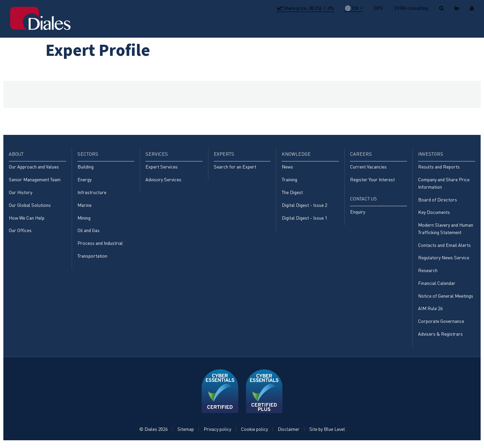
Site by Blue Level (327, 433)
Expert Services (162, 167)
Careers (377, 26)
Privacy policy (217, 433)
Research (428, 273)
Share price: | (305, 8)
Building (85, 167)
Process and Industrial (100, 245)
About (208, 26)
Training (289, 180)
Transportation (92, 258)
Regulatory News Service (444, 260)
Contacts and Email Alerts (444, 247)
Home (183, 26)
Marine (84, 206)
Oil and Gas (89, 232)
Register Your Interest (372, 180)
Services (270, 26)
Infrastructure (92, 193)
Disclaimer (289, 433)
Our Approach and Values (34, 167)
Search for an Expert (235, 167)
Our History (21, 193)
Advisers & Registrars (440, 338)
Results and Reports (439, 167)
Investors (412, 26)
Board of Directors (438, 201)
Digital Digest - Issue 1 (304, 219)
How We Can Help (27, 219)
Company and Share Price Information (444, 184)
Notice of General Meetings (446, 299)
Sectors (237, 26)
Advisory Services (163, 180)
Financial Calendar (437, 286)
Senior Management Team (35, 180)
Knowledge (340, 26)
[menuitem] (183, 27)
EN (352, 8)
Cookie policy (254, 433)
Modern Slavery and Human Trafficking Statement (446, 230)
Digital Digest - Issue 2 (304, 206)
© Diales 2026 (153, 433)
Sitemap (186, 433)
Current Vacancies (368, 167)
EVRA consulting (411, 8)
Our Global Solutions (30, 206)
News (287, 167)
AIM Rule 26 (430, 312)
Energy (84, 180)
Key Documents (434, 213)
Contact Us (453, 26)
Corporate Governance (441, 325)
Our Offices (20, 232)
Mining (84, 219)
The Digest (292, 193)
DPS (378, 8)
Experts (303, 26)
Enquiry (358, 213)
